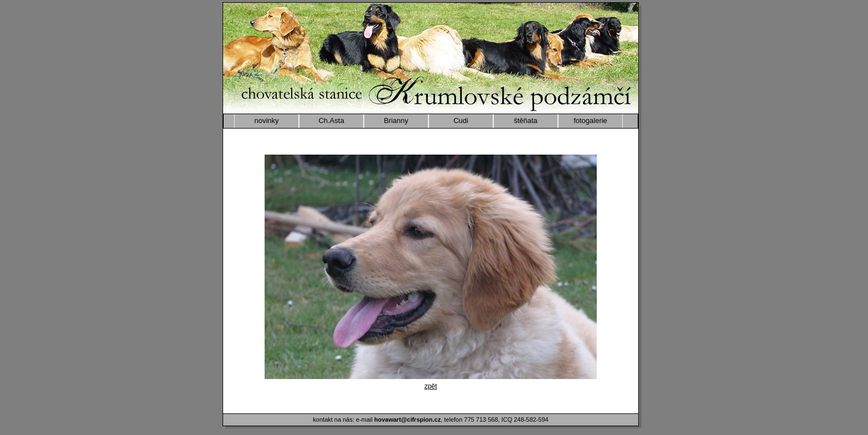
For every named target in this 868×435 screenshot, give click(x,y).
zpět (431, 386)
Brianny (396, 121)
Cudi (461, 121)
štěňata (526, 121)
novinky (266, 121)
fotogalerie (590, 121)
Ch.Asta (331, 121)
